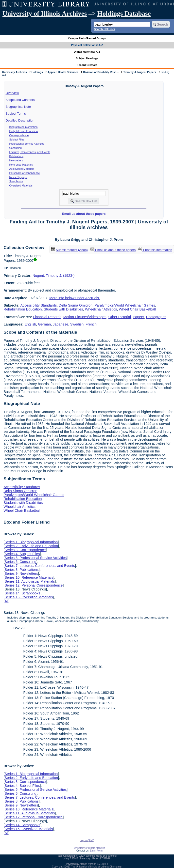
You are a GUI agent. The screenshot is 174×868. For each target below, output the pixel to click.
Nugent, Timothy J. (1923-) (53, 276)
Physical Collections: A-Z (87, 45)
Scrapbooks (16, 181)
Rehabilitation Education (23, 309)
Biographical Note (18, 107)
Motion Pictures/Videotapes (85, 317)
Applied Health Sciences (63, 72)
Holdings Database (124, 14)
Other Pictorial (120, 317)
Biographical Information (24, 127)
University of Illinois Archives (45, 14)
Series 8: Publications (21, 570)
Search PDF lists (104, 29)
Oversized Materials (21, 186)
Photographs (156, 317)
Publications (16, 156)
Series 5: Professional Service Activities (35, 558)
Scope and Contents (20, 100)
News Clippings (18, 177)
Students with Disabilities (63, 309)
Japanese (60, 324)
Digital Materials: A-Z (87, 52)
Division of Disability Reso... (101, 72)
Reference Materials (21, 165)
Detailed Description (20, 120)
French (91, 324)
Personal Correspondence (25, 173)
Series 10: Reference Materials (29, 577)
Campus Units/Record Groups (87, 38)
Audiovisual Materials (22, 169)
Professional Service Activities (27, 144)
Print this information (155, 250)
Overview (12, 93)
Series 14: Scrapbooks (22, 593)
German (44, 324)
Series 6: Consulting (20, 562)
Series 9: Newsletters (21, 573)
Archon (84, 864)
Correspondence (19, 135)
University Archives (14, 72)
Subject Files (17, 139)
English (30, 324)
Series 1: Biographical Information (31, 542)
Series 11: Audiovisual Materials (30, 581)
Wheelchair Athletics (101, 309)
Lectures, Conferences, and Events (30, 152)
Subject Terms (16, 114)
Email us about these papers (84, 214)
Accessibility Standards (38, 305)
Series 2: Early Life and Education (31, 546)
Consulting (16, 148)
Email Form (96, 851)
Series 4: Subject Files (22, 554)
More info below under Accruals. (75, 298)
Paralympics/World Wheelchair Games (125, 305)
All (6, 601)
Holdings (37, 72)
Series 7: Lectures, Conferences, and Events (40, 566)
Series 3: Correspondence (25, 550)
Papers (139, 317)
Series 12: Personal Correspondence (34, 585)
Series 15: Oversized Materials (29, 597)
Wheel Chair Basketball (137, 309)
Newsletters (16, 160)
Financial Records (47, 317)
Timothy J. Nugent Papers (140, 72)
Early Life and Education (24, 131)
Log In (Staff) (87, 840)
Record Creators (87, 65)
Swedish (77, 324)
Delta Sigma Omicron (76, 305)
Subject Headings (87, 58)
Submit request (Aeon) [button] (70, 250)
